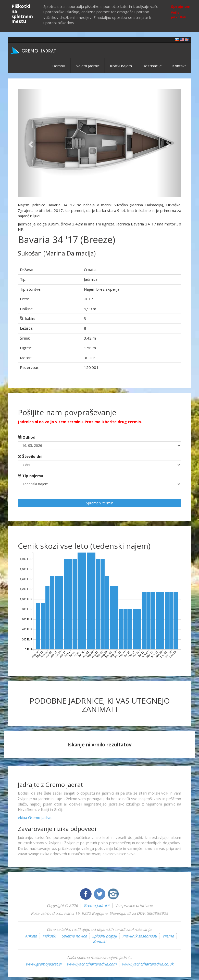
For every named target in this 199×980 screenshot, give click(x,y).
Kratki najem (121, 66)
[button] (30, 143)
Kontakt (179, 66)
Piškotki (49, 936)
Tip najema (30, 476)
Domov (59, 66)
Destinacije (152, 66)
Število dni (30, 456)
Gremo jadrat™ (97, 905)
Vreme (168, 936)
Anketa (31, 936)
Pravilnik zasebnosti (140, 936)
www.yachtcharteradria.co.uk (148, 964)
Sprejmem (181, 6)
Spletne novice (74, 936)
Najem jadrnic (88, 66)
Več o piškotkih (179, 15)
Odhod (27, 437)
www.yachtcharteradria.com (92, 964)
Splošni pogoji (104, 936)
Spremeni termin (100, 503)
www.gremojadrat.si (44, 964)
